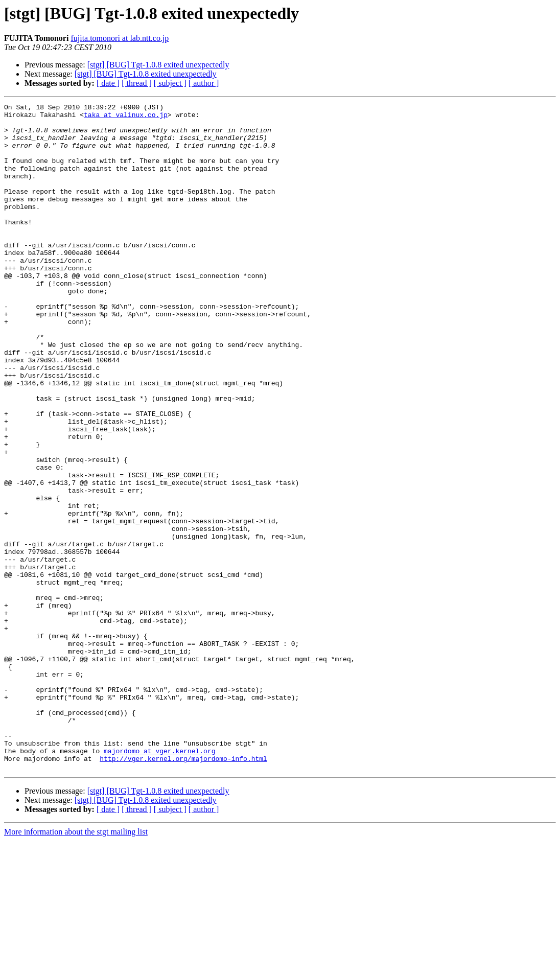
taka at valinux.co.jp (126, 118)
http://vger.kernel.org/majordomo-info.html (183, 890)
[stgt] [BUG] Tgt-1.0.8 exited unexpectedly (158, 65)
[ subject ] (170, 83)
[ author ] (204, 83)
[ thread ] (137, 83)
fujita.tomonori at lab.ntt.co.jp (120, 38)
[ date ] (108, 83)
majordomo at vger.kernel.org (159, 881)
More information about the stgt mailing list (76, 965)
